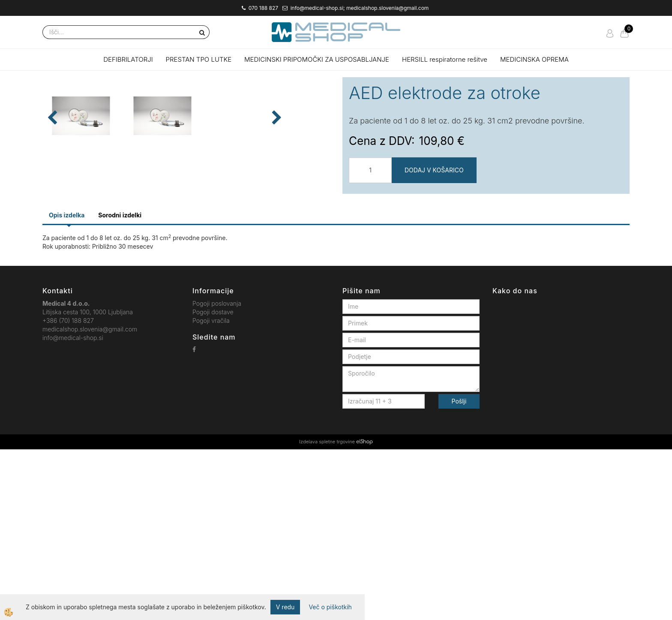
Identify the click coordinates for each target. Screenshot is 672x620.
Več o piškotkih (330, 607)
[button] (319, 223)
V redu (285, 607)
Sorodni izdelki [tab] (120, 386)
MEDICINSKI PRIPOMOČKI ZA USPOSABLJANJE (317, 59)
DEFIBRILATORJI (128, 59)
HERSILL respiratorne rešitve (445, 59)
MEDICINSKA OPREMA (534, 59)
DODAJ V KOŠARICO (434, 170)
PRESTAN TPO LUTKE (199, 59)
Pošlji (459, 572)
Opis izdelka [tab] (67, 386)
